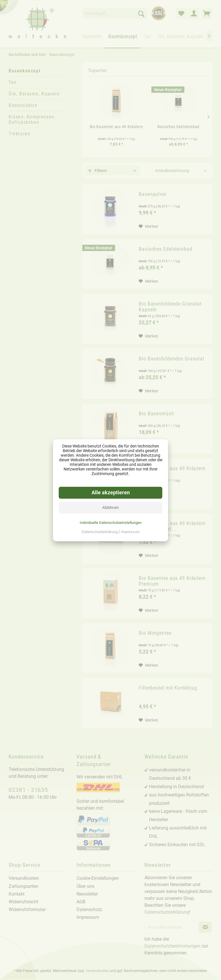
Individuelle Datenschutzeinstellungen (111, 522)
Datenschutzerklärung (100, 532)
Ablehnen (110, 507)
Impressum (130, 532)
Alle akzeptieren (111, 492)
